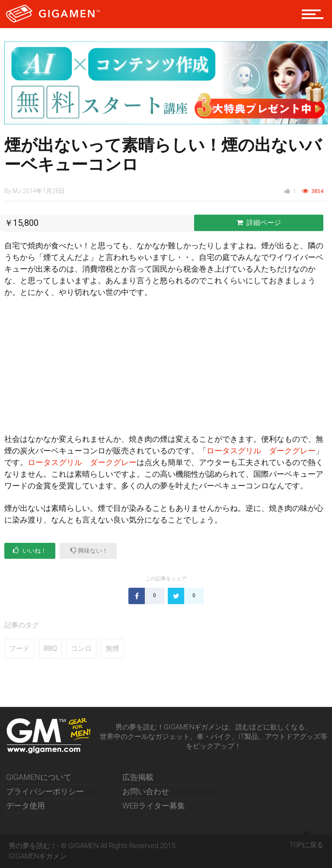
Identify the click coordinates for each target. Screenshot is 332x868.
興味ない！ (89, 550)
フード (19, 648)
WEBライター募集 (154, 806)
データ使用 (26, 806)
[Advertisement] (166, 369)
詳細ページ (259, 223)
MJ (17, 191)
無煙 (112, 648)
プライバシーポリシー (45, 791)
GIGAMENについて (39, 777)
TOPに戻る (306, 842)
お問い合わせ (146, 791)
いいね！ (30, 550)
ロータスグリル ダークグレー (261, 451)
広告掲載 (138, 777)
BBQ (50, 648)
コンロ (81, 648)
